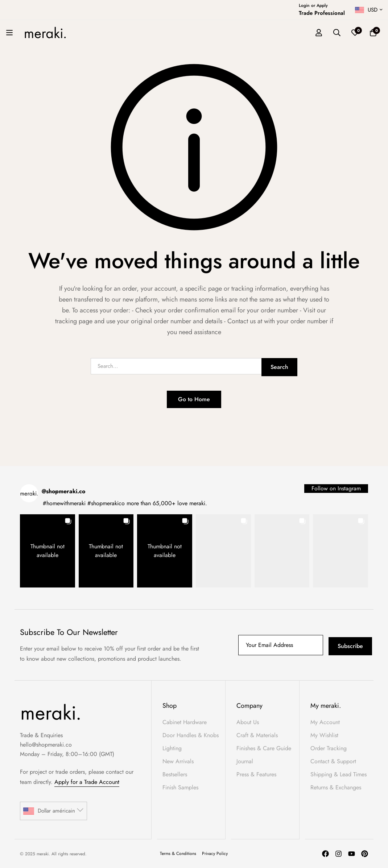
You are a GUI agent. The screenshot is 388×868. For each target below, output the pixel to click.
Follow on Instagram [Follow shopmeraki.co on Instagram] (336, 488)
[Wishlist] (355, 33)
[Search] (337, 33)
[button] (48, 551)
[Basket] (373, 33)
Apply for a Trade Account (87, 782)
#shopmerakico (106, 503)
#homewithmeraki (64, 503)
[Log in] (319, 33)
